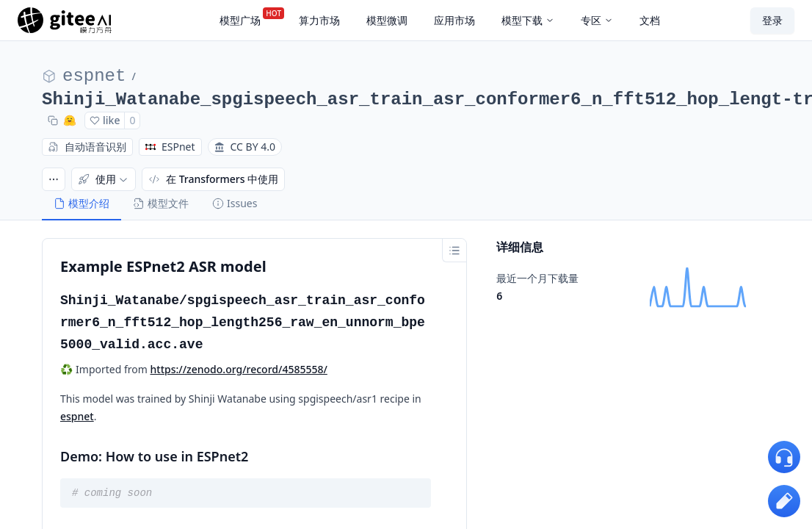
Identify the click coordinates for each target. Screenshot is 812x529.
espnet (94, 76)
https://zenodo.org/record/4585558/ (239, 369)
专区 (597, 20)
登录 (772, 20)
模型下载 (528, 20)
